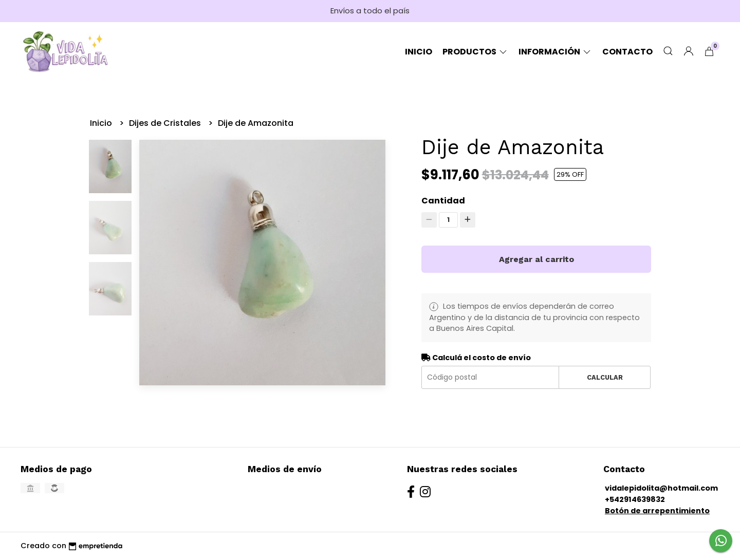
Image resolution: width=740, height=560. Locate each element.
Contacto (627, 52)
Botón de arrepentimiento (657, 511)
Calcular (605, 377)
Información (555, 52)
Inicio (419, 52)
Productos (475, 52)
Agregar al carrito (536, 259)
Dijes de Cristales (166, 123)
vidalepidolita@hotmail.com (661, 488)
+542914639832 (635, 499)
